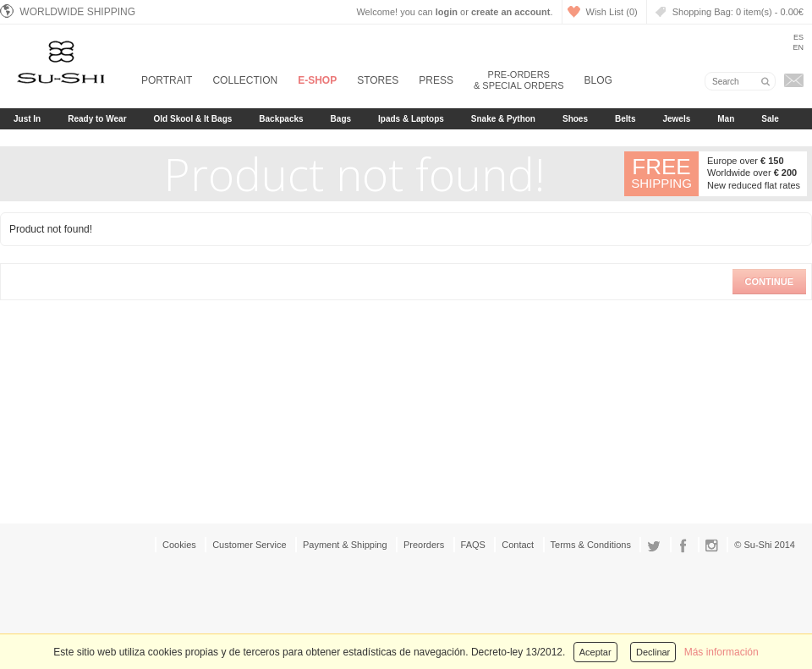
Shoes (575, 119)
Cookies (179, 545)
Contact (518, 545)
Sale (770, 119)
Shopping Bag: (738, 12)
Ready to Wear (97, 119)
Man (726, 119)
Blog (598, 80)
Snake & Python (503, 119)
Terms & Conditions (591, 545)
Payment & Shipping (345, 545)
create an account (511, 12)
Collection (245, 80)
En (798, 47)
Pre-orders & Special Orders (519, 80)
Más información (721, 652)
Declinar (653, 652)
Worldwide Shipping (68, 11)
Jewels (676, 119)
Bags (341, 119)
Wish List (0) (612, 12)
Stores (378, 80)
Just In (27, 119)
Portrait (167, 80)
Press (436, 80)
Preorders (424, 545)
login (447, 12)
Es (798, 37)
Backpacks (281, 119)
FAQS (473, 545)
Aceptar (595, 652)
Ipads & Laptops (411, 119)
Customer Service (249, 545)
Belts (625, 119)
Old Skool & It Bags (193, 119)
